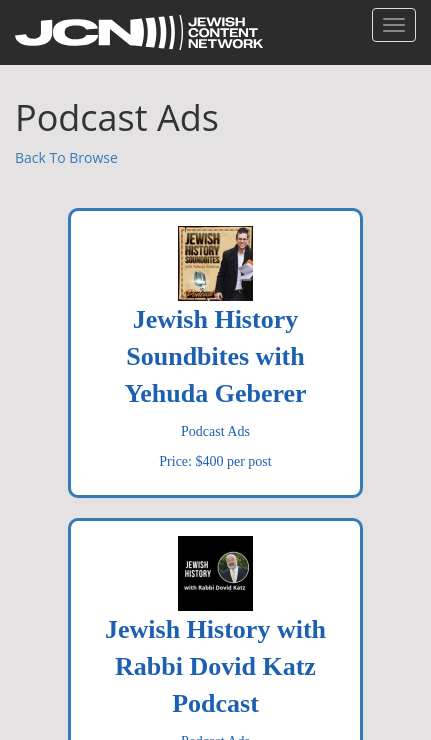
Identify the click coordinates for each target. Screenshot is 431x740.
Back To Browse (66, 157)
